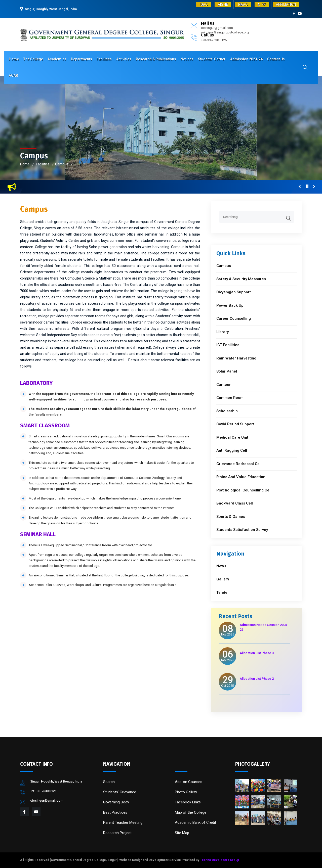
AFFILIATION (286, 5)
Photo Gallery (186, 792)
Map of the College (191, 812)
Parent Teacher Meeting (123, 823)
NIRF (262, 5)
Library (223, 332)
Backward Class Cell (235, 503)
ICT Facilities (228, 345)
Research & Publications (156, 59)
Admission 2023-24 (246, 59)
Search (109, 782)
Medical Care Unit (232, 437)
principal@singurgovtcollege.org (225, 32)
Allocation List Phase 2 (257, 679)
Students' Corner (212, 59)
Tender (223, 592)
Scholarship (227, 411)
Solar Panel (227, 371)
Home (14, 59)
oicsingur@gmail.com (217, 28)
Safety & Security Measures (241, 279)
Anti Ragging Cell (232, 450)
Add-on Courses (189, 782)
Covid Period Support (235, 424)
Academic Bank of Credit (195, 823)
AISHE (223, 5)
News (221, 566)
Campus (62, 164)
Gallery (223, 579)
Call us (207, 35)
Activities (124, 59)
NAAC (243, 5)
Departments (82, 59)
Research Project (117, 833)
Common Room (230, 398)
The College (33, 59)
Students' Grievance (120, 792)
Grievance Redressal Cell (239, 464)
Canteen (224, 385)
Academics (57, 59)
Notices (187, 59)
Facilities (104, 59)
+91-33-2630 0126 (214, 40)
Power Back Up (230, 305)
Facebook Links (188, 802)
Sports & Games (231, 517)
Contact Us (276, 59)
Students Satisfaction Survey (242, 530)
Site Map (182, 833)
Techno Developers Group (219, 860)
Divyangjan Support (234, 292)
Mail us (208, 23)
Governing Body (116, 802)
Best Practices (115, 812)
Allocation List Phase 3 (257, 653)
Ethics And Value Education (241, 477)
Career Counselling (234, 318)
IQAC (204, 5)
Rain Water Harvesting (236, 358)
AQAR (13, 75)
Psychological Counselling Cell (244, 490)
